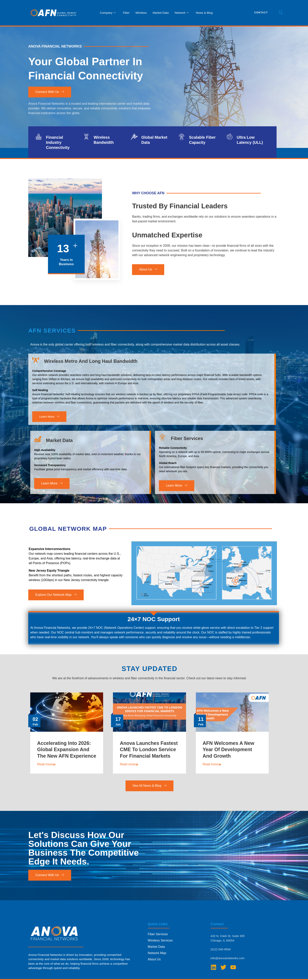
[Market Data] (38, 451)
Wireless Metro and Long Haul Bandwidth (91, 372)
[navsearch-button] (281, 13)
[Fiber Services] (162, 449)
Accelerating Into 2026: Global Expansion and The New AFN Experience (67, 756)
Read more (46, 771)
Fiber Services (187, 450)
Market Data (161, 13)
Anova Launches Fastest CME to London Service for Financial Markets (149, 756)
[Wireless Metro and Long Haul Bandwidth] (36, 370)
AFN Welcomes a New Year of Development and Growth (229, 756)
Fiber (126, 13)
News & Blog (204, 13)
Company (108, 13)
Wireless (141, 13)
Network (182, 13)
